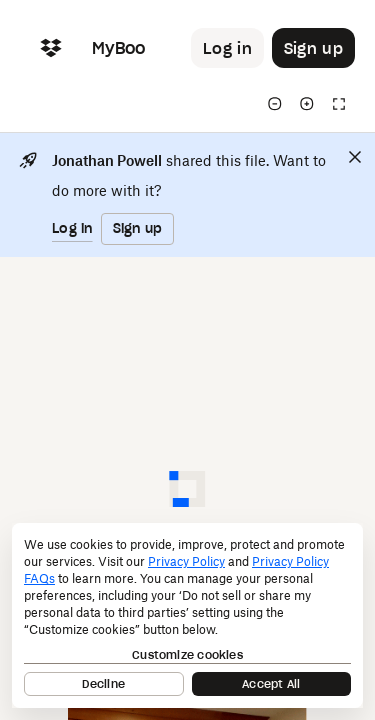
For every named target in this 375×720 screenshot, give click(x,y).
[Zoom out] (275, 104)
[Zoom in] (307, 104)
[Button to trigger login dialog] (227, 48)
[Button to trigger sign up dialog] (313, 48)
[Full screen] (339, 104)
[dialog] (187, 615)
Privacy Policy (186, 561)
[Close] (355, 157)
